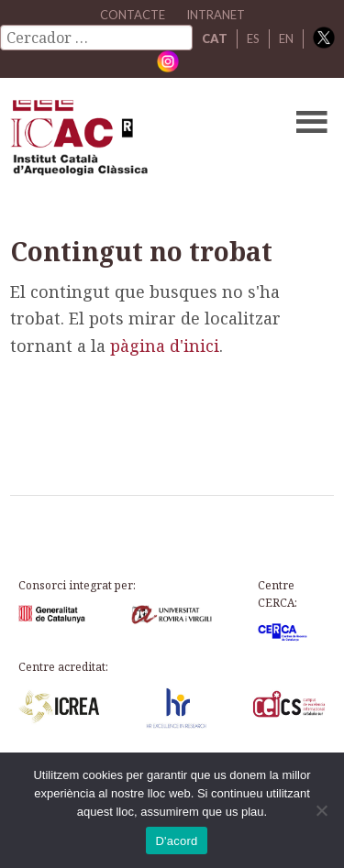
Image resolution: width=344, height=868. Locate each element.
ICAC (138, 142)
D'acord (176, 841)
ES (253, 38)
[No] (321, 810)
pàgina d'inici (165, 346)
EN (286, 38)
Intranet (216, 15)
